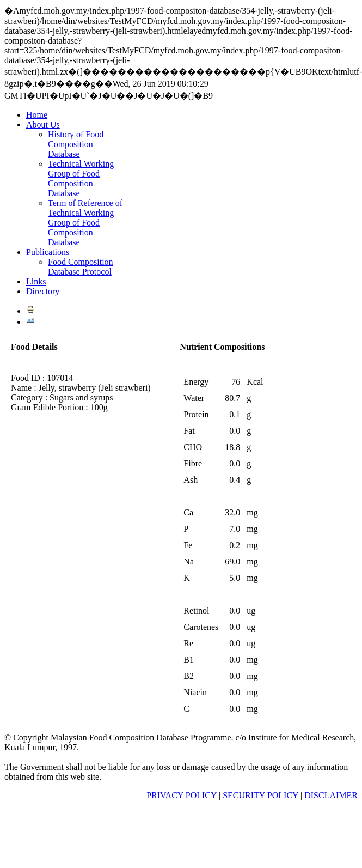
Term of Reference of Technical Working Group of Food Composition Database (85, 223)
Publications (48, 252)
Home (37, 115)
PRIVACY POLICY (182, 795)
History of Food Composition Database (76, 144)
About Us (43, 125)
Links (36, 281)
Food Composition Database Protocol (81, 267)
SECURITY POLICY (260, 795)
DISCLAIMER (331, 795)
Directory (43, 291)
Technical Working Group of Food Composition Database (81, 178)
